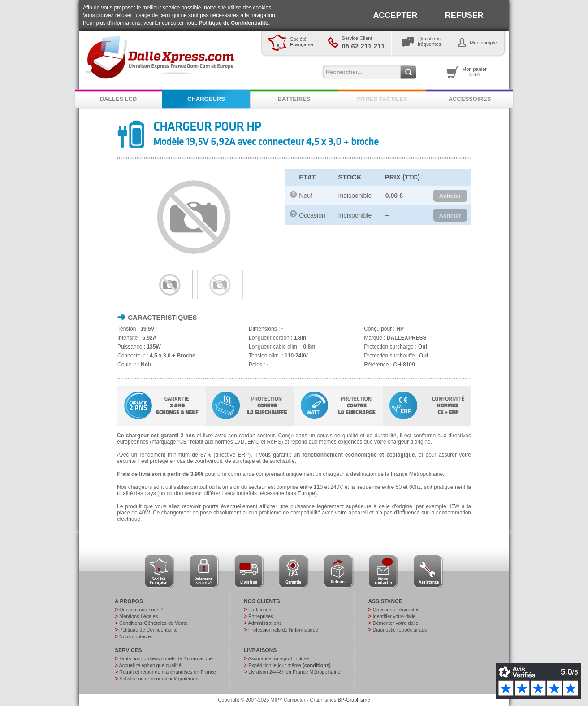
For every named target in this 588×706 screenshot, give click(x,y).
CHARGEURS (206, 99)
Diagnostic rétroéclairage (400, 630)
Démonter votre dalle (395, 623)
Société (301, 42)
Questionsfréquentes (429, 41)
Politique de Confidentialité (148, 630)
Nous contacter (136, 636)
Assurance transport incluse (278, 658)
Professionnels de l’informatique (283, 630)
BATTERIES (294, 99)
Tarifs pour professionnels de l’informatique (166, 658)
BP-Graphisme (354, 700)
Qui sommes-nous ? (141, 610)
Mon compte (483, 43)
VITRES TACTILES (382, 99)
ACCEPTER (395, 15)
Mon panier (474, 72)
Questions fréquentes (396, 610)
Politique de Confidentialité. (234, 23)
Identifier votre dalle (394, 616)
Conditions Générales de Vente (153, 623)
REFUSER (464, 15)
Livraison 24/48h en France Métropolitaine (294, 672)
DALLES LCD (118, 99)
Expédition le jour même (290, 665)
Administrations (265, 623)
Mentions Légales (138, 616)
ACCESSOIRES (470, 99)
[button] (450, 196)
